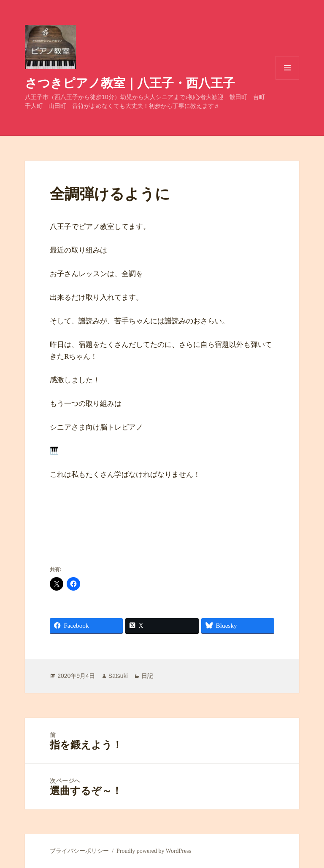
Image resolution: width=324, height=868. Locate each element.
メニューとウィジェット (287, 79)
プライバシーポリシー (79, 851)
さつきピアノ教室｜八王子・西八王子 (130, 82)
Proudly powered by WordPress (154, 851)
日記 (147, 676)
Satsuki (118, 676)
